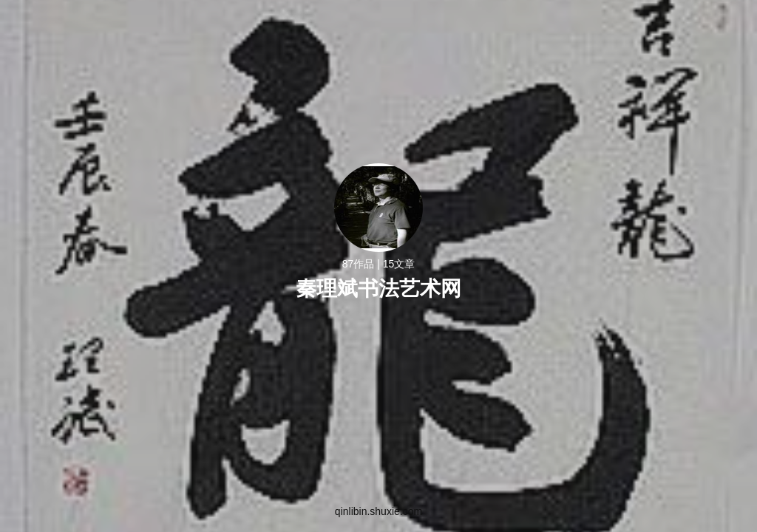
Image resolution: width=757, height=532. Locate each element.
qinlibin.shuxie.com (378, 511)
